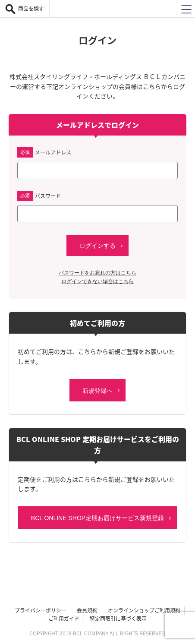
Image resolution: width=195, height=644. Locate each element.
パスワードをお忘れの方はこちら (97, 273)
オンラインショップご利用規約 (144, 610)
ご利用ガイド (64, 619)
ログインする (97, 246)
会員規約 (87, 610)
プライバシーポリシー (41, 610)
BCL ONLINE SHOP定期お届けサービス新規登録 (97, 518)
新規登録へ (97, 391)
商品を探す (31, 9)
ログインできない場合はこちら (97, 281)
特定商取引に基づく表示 (118, 619)
